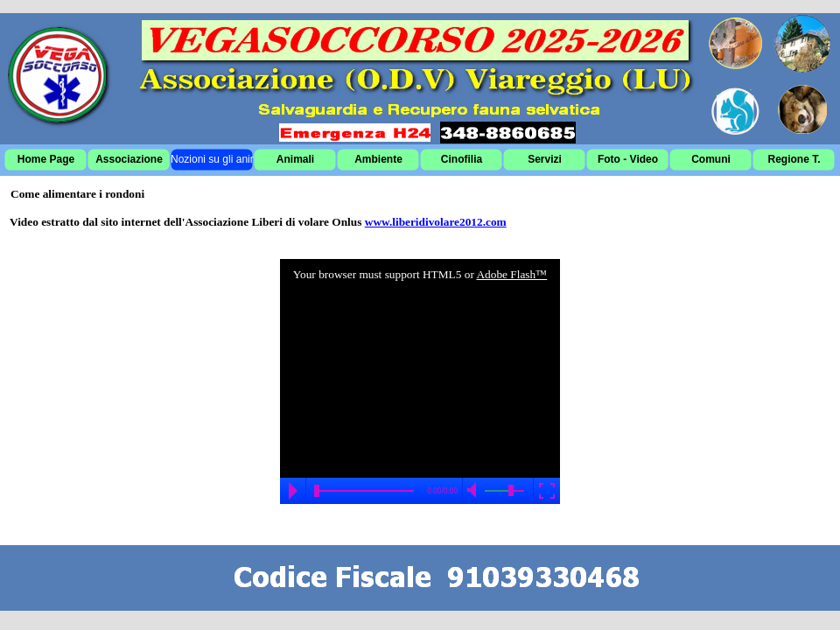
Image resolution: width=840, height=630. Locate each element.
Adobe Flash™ (511, 274)
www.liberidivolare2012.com (436, 222)
